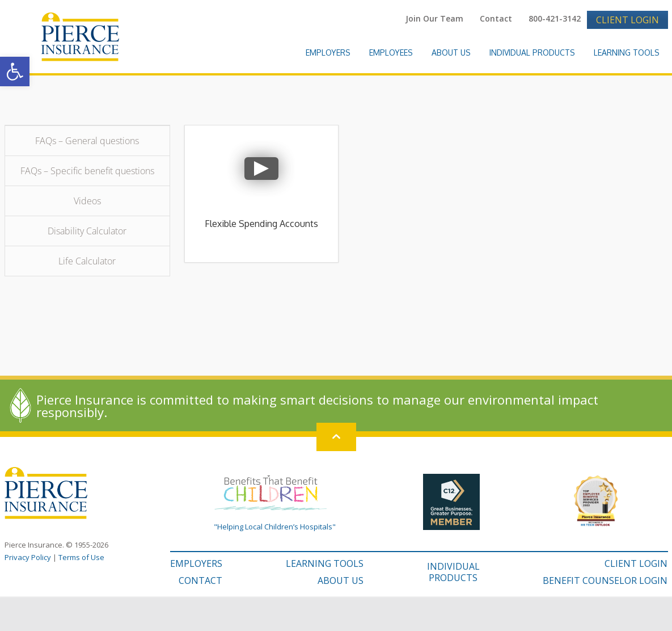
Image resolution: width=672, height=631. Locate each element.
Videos (87, 201)
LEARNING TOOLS (325, 563)
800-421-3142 (555, 18)
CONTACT (200, 580)
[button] (15, 71)
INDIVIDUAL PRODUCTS (453, 572)
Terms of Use (81, 557)
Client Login (627, 20)
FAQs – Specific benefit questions (87, 171)
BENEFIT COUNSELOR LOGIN (605, 580)
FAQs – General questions (87, 141)
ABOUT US (341, 580)
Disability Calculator (87, 231)
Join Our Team (434, 18)
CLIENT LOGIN (636, 563)
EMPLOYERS (196, 563)
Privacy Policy (28, 557)
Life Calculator (87, 261)
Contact (496, 18)
